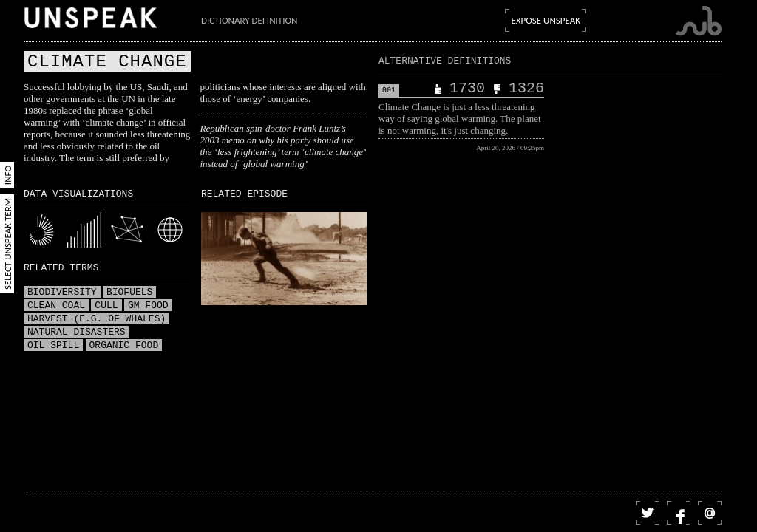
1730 (467, 89)
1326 (526, 89)
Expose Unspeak (546, 20)
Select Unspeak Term (8, 244)
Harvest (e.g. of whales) (96, 319)
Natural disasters (77, 332)
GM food (148, 306)
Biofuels (129, 293)
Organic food (124, 346)
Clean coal (56, 306)
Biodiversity (62, 293)
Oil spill (53, 346)
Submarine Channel (698, 21)
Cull (106, 306)
